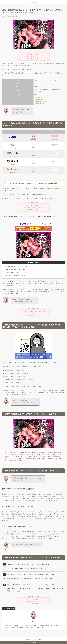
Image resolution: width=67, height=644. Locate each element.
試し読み (54, 136)
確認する (54, 146)
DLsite (46, 183)
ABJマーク (38, 390)
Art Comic (34, 2)
